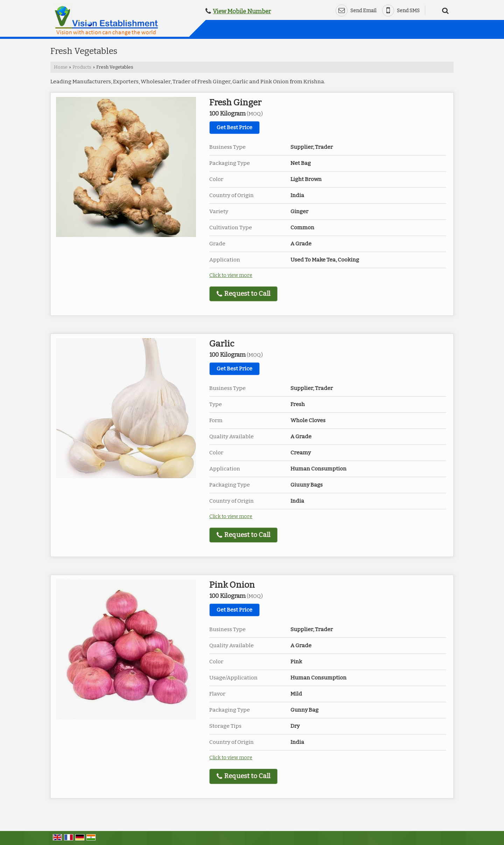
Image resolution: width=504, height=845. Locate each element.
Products (82, 67)
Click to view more (231, 275)
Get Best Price (234, 127)
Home (61, 67)
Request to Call (243, 294)
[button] (242, 11)
